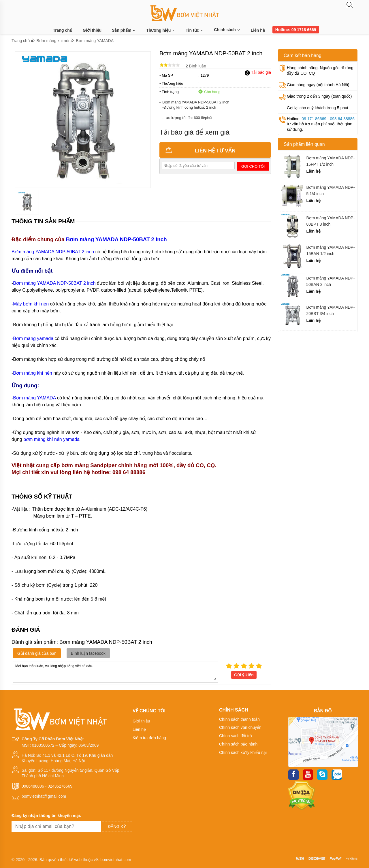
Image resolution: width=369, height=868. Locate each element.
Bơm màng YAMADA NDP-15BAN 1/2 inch (330, 250)
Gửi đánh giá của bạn (37, 653)
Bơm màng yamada (33, 338)
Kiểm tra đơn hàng (149, 738)
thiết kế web (71, 860)
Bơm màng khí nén (32, 373)
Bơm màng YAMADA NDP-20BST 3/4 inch (330, 310)
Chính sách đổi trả (236, 736)
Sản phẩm (124, 30)
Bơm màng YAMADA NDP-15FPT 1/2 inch (330, 161)
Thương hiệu (161, 30)
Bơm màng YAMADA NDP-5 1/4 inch (330, 190)
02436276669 (60, 786)
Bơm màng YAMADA (95, 41)
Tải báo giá (258, 72)
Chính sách (227, 30)
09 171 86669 (314, 119)
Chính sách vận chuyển (240, 727)
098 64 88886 (342, 119)
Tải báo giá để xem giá (194, 132)
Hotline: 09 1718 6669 (296, 30)
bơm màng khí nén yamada (51, 439)
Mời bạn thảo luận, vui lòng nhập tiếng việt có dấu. (116, 671)
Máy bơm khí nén (31, 304)
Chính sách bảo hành (238, 744)
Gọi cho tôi (253, 166)
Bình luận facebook (88, 653)
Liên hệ (258, 30)
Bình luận (196, 66)
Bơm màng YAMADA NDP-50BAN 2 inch (330, 281)
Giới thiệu (92, 30)
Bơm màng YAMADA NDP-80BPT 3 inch (330, 221)
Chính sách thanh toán (239, 719)
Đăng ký (117, 827)
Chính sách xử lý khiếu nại (243, 752)
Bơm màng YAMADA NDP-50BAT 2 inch (116, 239)
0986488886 (33, 786)
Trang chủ (63, 30)
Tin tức (195, 30)
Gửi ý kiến (244, 675)
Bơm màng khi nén (54, 41)
